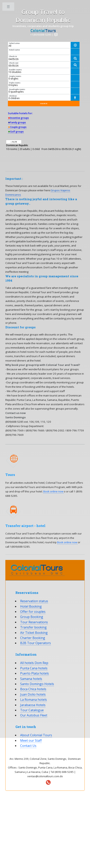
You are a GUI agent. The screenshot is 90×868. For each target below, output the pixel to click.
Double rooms (15, 70)
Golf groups (16, 132)
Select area (14, 43)
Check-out (14, 63)
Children (13, 96)
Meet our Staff (31, 740)
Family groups (17, 122)
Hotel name (14, 50)
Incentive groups (18, 118)
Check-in (13, 56)
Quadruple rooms (17, 89)
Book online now (54, 491)
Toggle (9, 7)
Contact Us (28, 746)
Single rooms (15, 76)
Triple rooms (15, 83)
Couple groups (17, 127)
